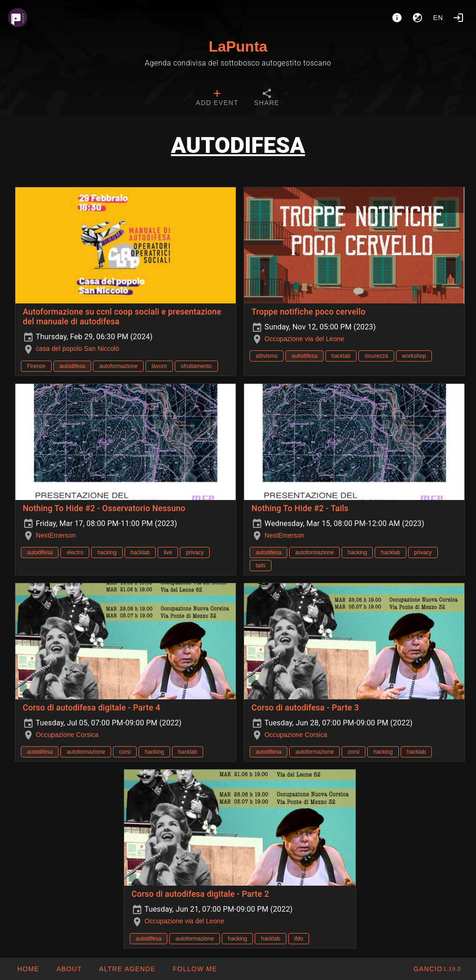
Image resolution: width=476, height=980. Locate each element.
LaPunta (238, 46)
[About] (397, 18)
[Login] (458, 18)
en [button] (438, 18)
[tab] (217, 99)
